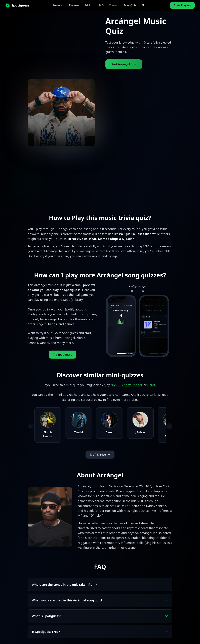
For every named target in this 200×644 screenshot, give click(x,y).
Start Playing (182, 5)
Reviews (74, 5)
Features (58, 5)
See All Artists (100, 455)
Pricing (89, 5)
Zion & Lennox (121, 385)
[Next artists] (169, 426)
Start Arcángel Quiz (124, 64)
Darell (151, 385)
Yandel (137, 385)
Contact (114, 5)
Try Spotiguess (63, 355)
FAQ (101, 5)
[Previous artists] (31, 426)
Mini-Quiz (130, 5)
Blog (144, 5)
